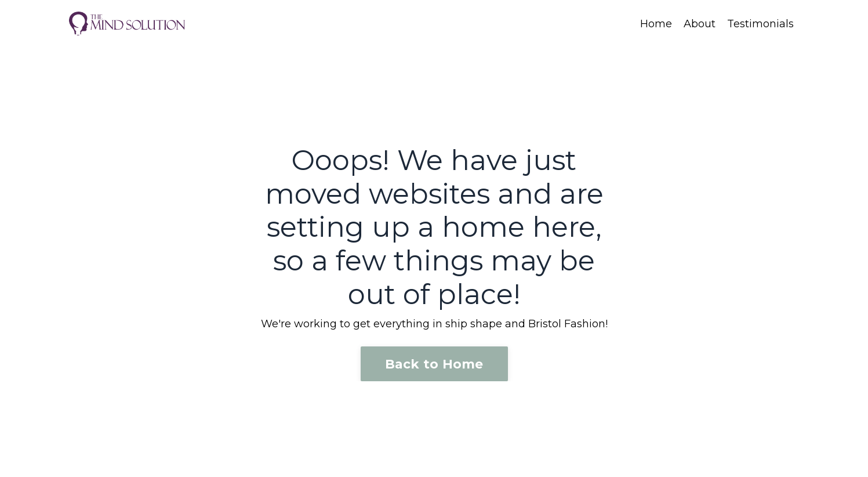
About (700, 24)
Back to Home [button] (434, 364)
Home (656, 24)
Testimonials (760, 24)
